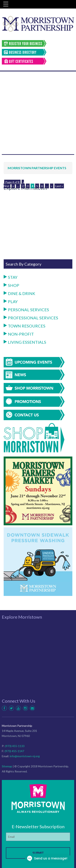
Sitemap (7, 766)
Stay (11, 277)
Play (11, 302)
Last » (59, 186)
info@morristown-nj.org (25, 756)
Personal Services (26, 310)
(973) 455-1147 (14, 751)
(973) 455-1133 (15, 746)
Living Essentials (25, 342)
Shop (11, 285)
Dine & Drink (19, 293)
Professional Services (31, 318)
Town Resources (25, 326)
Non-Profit (19, 334)
